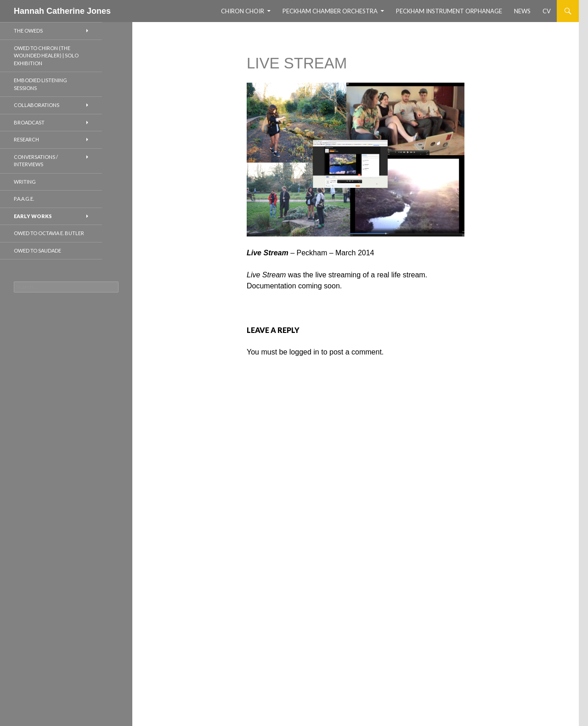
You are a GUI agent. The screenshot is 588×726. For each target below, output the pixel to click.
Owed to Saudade (37, 250)
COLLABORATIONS (37, 105)
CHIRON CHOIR (243, 11)
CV (547, 11)
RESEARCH (26, 139)
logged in (304, 352)
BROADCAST (29, 122)
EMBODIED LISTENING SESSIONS (40, 84)
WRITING (25, 182)
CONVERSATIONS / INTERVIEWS (36, 161)
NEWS (522, 11)
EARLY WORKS (33, 216)
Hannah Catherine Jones (62, 11)
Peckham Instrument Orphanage (449, 11)
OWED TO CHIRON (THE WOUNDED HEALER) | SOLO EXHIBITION (46, 56)
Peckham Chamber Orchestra (330, 11)
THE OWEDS (28, 31)
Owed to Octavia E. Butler (49, 233)
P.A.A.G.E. (24, 199)
